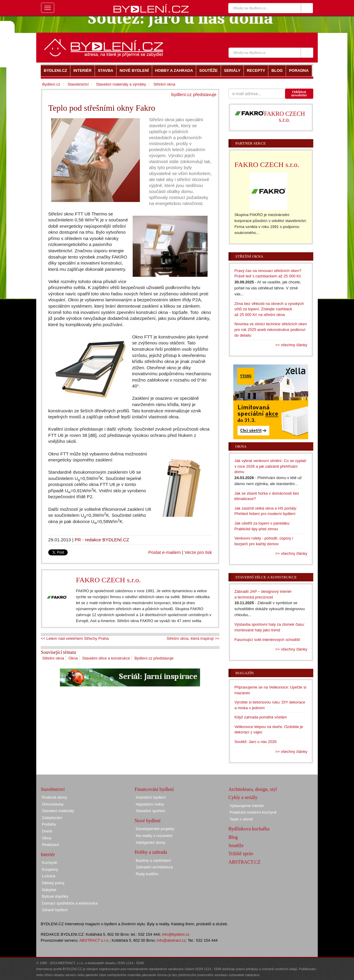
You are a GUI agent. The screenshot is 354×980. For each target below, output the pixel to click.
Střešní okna (53, 658)
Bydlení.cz (51, 84)
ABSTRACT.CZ (245, 862)
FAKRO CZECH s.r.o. (108, 580)
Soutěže (236, 845)
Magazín (245, 673)
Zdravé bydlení (55, 910)
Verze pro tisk (198, 552)
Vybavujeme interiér (247, 806)
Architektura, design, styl (253, 789)
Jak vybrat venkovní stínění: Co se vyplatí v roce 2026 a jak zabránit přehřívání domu (270, 466)
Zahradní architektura (154, 867)
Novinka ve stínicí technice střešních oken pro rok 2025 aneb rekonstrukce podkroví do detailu (271, 329)
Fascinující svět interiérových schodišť (267, 640)
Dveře (47, 831)
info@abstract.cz (171, 940)
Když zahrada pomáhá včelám (261, 717)
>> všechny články (291, 345)
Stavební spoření (150, 811)
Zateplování (52, 818)
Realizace (50, 845)
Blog (233, 837)
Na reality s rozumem (154, 836)
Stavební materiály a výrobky (121, 84)
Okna (73, 658)
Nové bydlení (147, 821)
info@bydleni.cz (176, 934)
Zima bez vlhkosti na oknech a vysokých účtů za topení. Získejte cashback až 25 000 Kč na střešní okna (269, 309)
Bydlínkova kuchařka (249, 829)
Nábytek (49, 890)
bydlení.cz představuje (194, 94)
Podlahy (49, 824)
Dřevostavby (53, 804)
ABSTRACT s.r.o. (94, 940)
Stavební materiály (58, 811)
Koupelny (50, 869)
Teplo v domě (241, 819)
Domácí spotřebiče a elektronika (70, 903)
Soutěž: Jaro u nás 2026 (256, 742)
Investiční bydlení (151, 797)
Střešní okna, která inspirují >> (193, 638)
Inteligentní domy (150, 843)
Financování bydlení (154, 789)
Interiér (48, 854)
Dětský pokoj (53, 883)
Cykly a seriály (243, 797)
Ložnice (49, 876)
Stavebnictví (78, 84)
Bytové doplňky (55, 896)
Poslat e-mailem (165, 552)
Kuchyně (50, 863)
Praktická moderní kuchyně (253, 812)
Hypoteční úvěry (150, 804)
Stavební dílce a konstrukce (106, 658)
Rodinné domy (55, 797)
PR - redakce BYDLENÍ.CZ (102, 540)
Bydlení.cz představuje (154, 658)
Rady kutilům (147, 874)
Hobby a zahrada (151, 852)
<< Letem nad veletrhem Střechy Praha (75, 638)
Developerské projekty (155, 829)
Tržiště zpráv (241, 854)
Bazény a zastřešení (153, 860)
